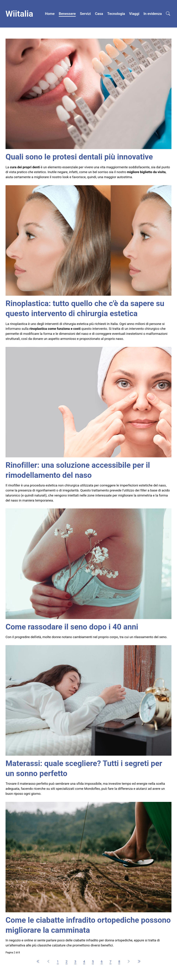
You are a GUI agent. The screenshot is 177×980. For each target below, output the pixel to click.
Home (50, 14)
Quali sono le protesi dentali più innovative (79, 157)
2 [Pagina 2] (67, 962)
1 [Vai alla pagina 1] (58, 962)
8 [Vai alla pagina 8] (119, 962)
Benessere (67, 14)
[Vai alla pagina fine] (139, 962)
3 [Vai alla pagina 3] (75, 962)
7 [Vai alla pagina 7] (111, 962)
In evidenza (153, 14)
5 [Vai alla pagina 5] (93, 962)
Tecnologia (116, 14)
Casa (99, 14)
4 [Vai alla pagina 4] (84, 962)
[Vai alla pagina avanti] (129, 962)
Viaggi (134, 14)
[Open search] (168, 14)
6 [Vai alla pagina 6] (102, 962)
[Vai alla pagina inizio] (38, 962)
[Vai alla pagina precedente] (48, 962)
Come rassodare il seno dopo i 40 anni (72, 627)
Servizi (85, 14)
